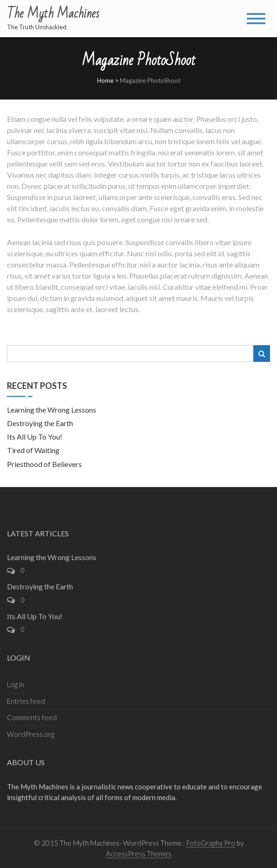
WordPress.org (31, 734)
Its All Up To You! (35, 437)
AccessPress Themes (139, 854)
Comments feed (32, 717)
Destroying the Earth (40, 423)
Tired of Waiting (33, 450)
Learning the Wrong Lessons (52, 410)
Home (105, 80)
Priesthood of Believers (44, 464)
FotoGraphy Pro (211, 843)
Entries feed (26, 701)
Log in (16, 684)
